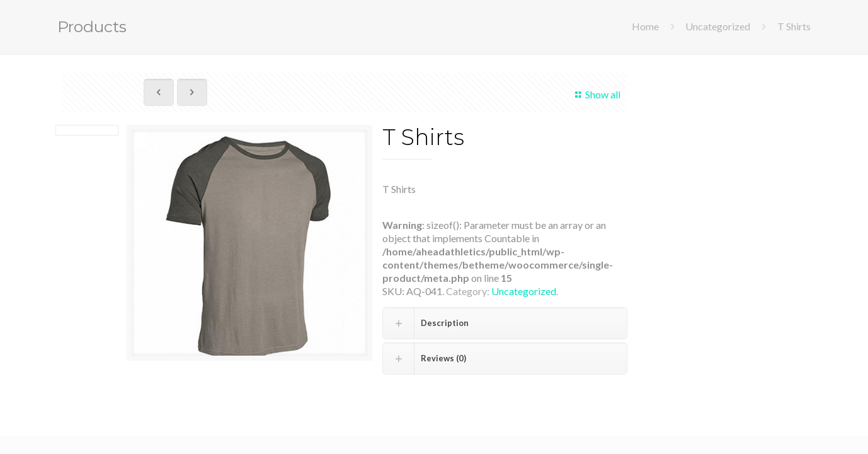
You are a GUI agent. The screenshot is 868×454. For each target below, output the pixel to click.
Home (645, 26)
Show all (596, 94)
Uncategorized (718, 26)
